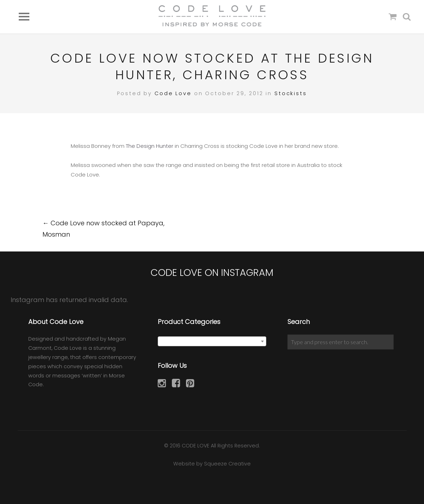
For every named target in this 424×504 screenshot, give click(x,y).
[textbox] (212, 342)
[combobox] (212, 341)
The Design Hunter (150, 146)
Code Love (173, 93)
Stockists (291, 93)
